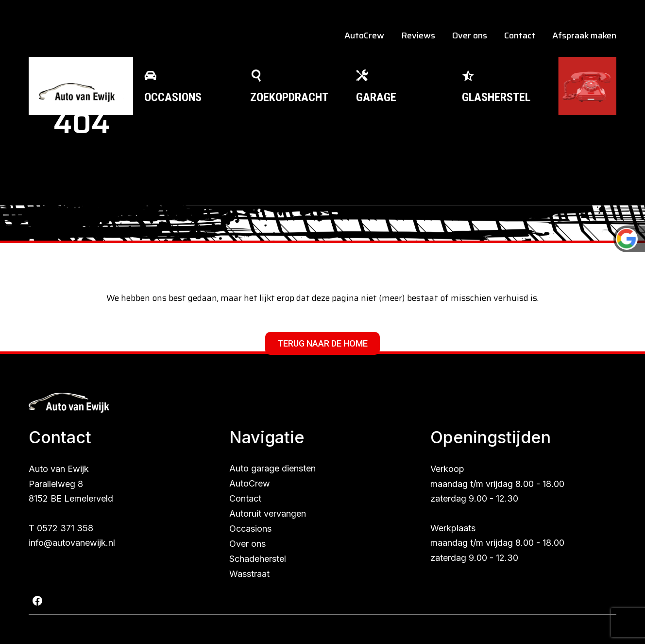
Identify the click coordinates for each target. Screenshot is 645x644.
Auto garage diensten (272, 468)
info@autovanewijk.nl (72, 543)
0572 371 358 (65, 528)
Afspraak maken (584, 35)
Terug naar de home (322, 343)
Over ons (470, 35)
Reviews (418, 35)
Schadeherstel (258, 559)
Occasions (250, 529)
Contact (520, 35)
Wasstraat (249, 574)
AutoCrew (364, 35)
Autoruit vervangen (268, 513)
